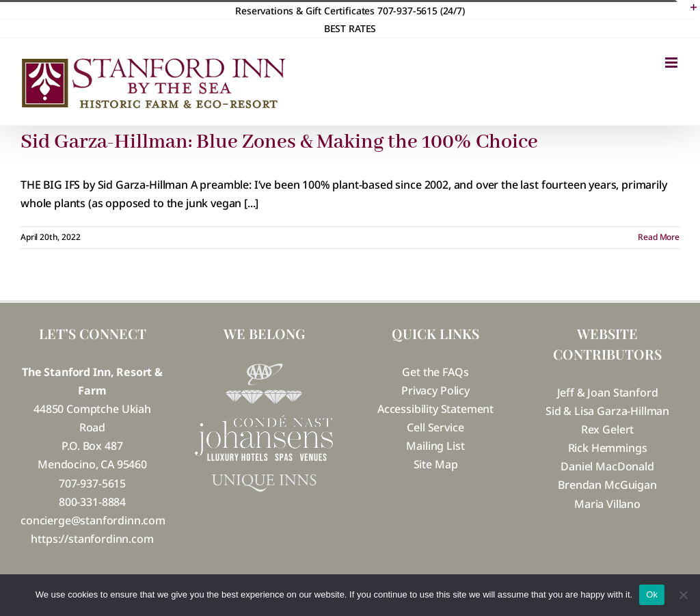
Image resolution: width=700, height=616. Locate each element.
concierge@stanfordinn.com (93, 520)
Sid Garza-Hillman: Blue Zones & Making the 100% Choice (279, 142)
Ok (652, 594)
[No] (683, 595)
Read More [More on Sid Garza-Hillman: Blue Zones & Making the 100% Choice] (659, 237)
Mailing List (435, 446)
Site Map (436, 464)
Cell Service (435, 427)
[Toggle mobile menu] (672, 63)
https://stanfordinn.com (92, 539)
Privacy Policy (435, 390)
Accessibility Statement (435, 409)
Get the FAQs (435, 372)
